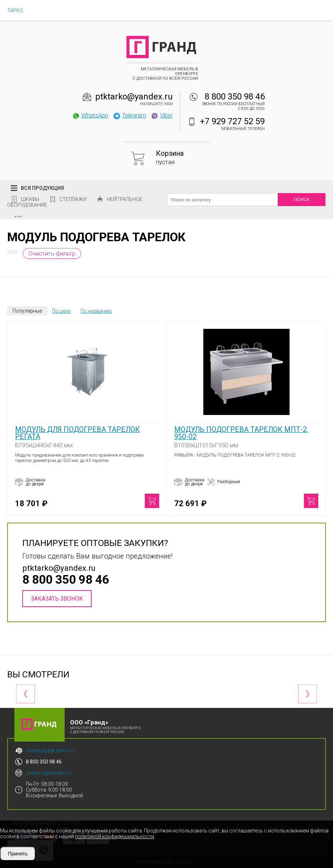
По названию (96, 311)
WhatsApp (90, 115)
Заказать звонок (57, 599)
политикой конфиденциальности (115, 836)
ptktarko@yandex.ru (134, 97)
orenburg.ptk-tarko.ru (50, 751)
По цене (61, 311)
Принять (18, 854)
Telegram (129, 115)
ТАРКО (15, 10)
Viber (162, 115)
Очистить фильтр (52, 253)
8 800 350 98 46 (235, 97)
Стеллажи (73, 199)
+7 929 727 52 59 (232, 121)
